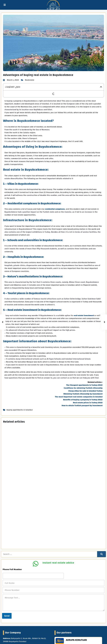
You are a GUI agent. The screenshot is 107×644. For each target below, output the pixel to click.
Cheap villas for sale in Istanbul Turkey (85, 391)
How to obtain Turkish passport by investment (82, 406)
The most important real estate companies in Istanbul (79, 397)
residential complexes (55, 209)
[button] (101, 87)
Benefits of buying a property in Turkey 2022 (83, 400)
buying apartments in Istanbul (20, 410)
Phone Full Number (12, 534)
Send (7, 580)
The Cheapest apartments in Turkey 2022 (84, 385)
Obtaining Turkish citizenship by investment (83, 394)
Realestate (30, 80)
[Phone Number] (53, 555)
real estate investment (84, 316)
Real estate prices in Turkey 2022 (88, 403)
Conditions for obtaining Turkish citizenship (83, 388)
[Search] (101, 519)
